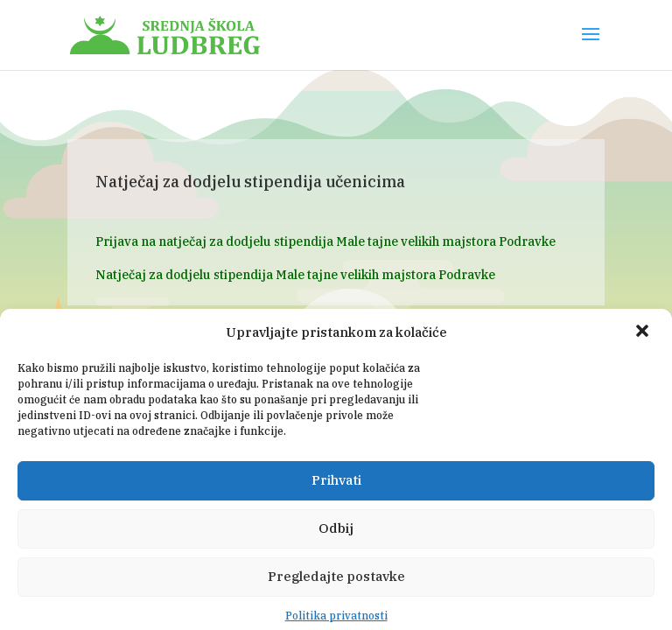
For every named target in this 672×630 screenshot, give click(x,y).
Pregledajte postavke (336, 594)
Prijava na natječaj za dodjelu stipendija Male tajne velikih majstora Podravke (325, 241)
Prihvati (336, 497)
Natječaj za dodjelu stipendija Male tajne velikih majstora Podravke (295, 275)
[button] (644, 349)
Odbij (336, 546)
